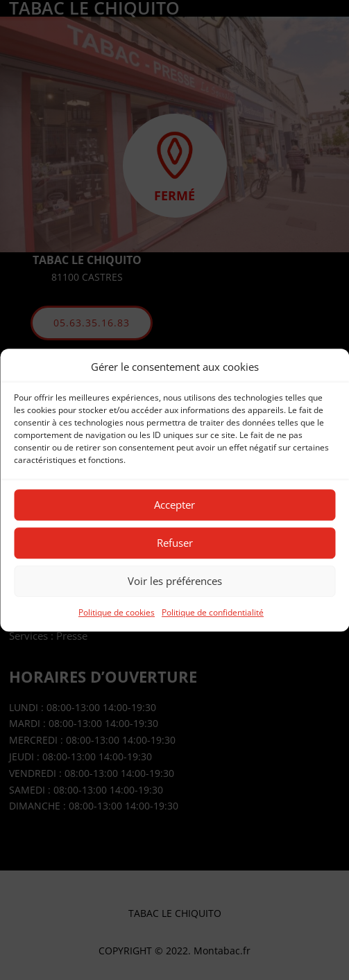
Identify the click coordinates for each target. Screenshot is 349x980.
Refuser (175, 543)
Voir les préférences (175, 581)
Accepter (174, 505)
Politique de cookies (117, 612)
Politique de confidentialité (213, 612)
